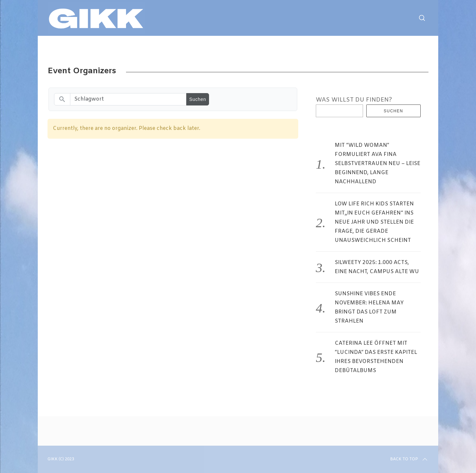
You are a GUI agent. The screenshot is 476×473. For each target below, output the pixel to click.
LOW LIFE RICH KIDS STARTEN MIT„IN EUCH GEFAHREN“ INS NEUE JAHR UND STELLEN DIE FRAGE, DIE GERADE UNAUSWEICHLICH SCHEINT (374, 222)
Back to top (409, 459)
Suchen (394, 111)
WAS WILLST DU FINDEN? (354, 100)
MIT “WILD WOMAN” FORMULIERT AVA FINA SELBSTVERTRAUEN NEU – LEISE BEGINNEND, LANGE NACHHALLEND (378, 164)
